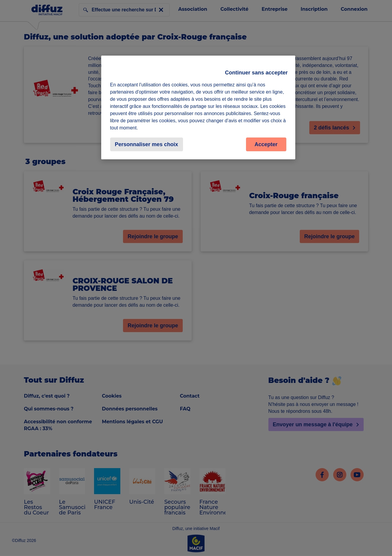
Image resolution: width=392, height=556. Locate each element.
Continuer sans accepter (256, 73)
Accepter (266, 144)
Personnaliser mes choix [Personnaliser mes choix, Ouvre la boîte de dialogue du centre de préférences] (147, 144)
